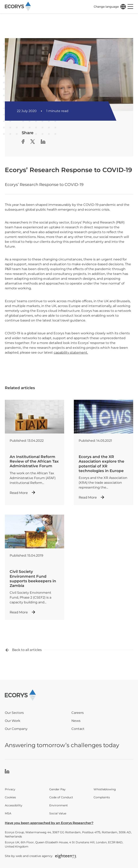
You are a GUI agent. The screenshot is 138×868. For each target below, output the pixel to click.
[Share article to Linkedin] (43, 142)
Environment (59, 805)
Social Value (58, 813)
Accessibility (14, 805)
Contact (78, 729)
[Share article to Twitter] (33, 142)
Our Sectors (14, 713)
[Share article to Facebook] (23, 142)
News (76, 721)
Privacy (10, 789)
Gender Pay (57, 789)
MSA (8, 813)
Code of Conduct (61, 797)
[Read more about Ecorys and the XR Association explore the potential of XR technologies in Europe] (103, 452)
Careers (78, 713)
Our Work (13, 721)
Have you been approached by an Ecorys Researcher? (49, 823)
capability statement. (71, 352)
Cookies (10, 797)
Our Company (16, 729)
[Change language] (110, 7)
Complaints (102, 797)
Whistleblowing (105, 789)
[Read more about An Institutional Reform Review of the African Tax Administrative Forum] (34, 450)
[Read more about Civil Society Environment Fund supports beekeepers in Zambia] (34, 567)
